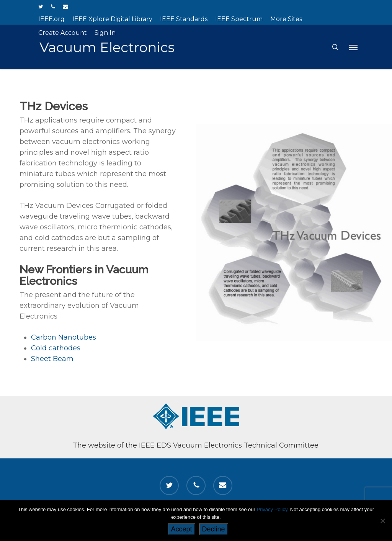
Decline (214, 529)
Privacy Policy (272, 509)
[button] (353, 47)
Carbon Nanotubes (64, 339)
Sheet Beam (52, 360)
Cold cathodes (56, 350)
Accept (181, 529)
